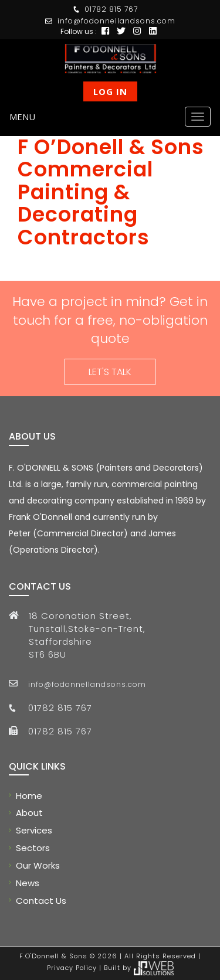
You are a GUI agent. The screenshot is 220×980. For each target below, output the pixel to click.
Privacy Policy (72, 968)
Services (34, 830)
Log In (110, 91)
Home (29, 796)
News (28, 883)
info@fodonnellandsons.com (116, 21)
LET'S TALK (110, 372)
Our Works (38, 865)
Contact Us (41, 901)
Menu (22, 117)
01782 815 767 (111, 9)
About (29, 813)
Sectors (33, 848)
